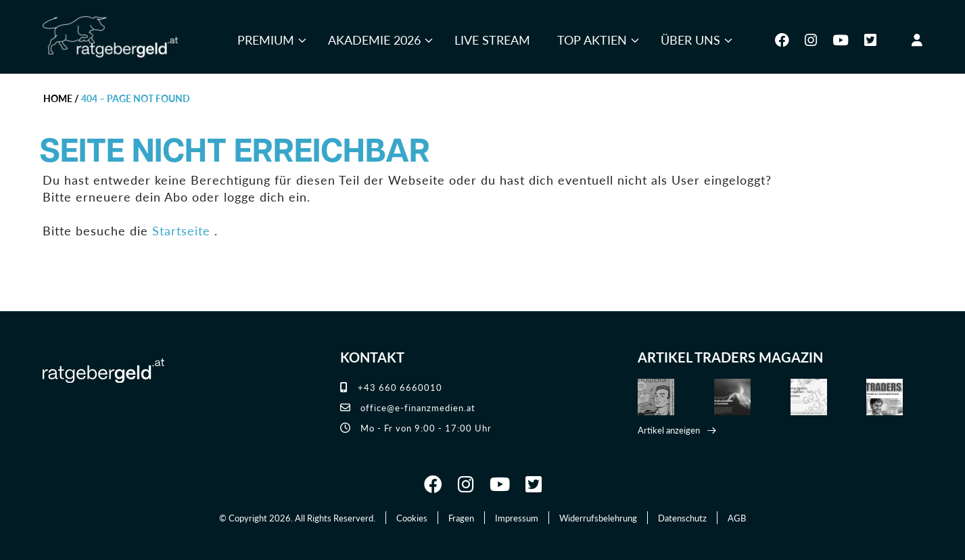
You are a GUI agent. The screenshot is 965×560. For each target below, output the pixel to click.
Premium (266, 40)
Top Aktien (592, 40)
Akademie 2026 (374, 40)
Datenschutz (682, 518)
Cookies (412, 518)
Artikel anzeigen (669, 430)
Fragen (461, 518)
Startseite (181, 230)
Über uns (690, 40)
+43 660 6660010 (391, 387)
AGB (737, 518)
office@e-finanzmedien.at (408, 407)
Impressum (517, 518)
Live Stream (492, 40)
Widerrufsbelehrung (598, 518)
